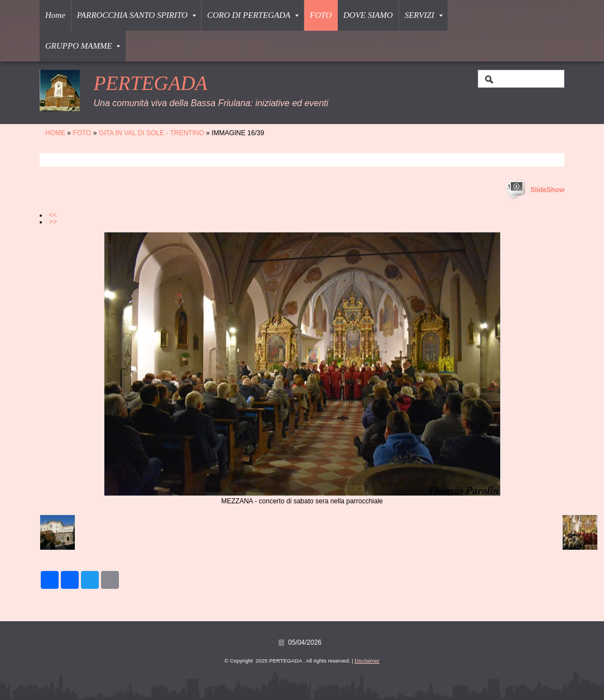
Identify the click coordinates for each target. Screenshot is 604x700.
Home (55, 15)
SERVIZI (424, 15)
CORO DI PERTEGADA (253, 15)
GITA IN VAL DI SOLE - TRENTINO (152, 133)
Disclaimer (367, 661)
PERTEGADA (150, 83)
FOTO (321, 15)
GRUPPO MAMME (83, 46)
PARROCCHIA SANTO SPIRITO (136, 15)
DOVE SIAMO (368, 15)
